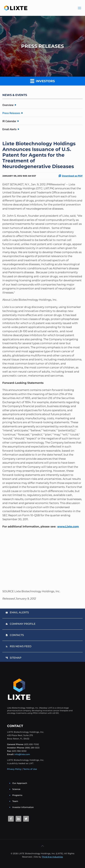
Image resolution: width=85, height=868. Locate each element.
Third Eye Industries (52, 857)
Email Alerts (9, 129)
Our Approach (20, 783)
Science (16, 789)
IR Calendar (9, 121)
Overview (8, 105)
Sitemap (13, 658)
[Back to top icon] (43, 846)
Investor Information (23, 807)
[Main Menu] (79, 8)
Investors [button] (42, 81)
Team (15, 801)
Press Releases (11, 113)
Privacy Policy (14, 769)
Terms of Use (30, 769)
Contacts (15, 635)
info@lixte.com (22, 754)
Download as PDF (70, 176)
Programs (17, 795)
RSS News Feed (18, 646)
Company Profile (21, 624)
